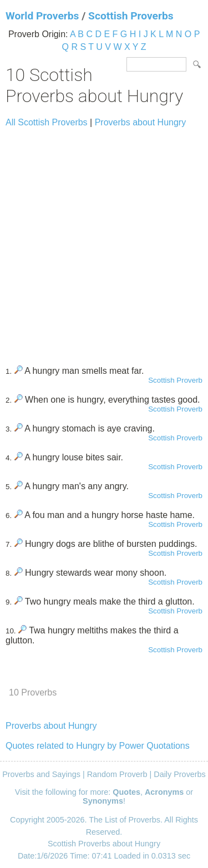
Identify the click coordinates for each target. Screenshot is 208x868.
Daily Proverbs (180, 774)
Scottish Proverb (175, 380)
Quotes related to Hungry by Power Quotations (98, 746)
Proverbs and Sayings (41, 774)
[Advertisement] (104, 242)
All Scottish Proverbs (47, 122)
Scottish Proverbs (131, 16)
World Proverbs (42, 16)
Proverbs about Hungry (141, 122)
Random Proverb (117, 774)
